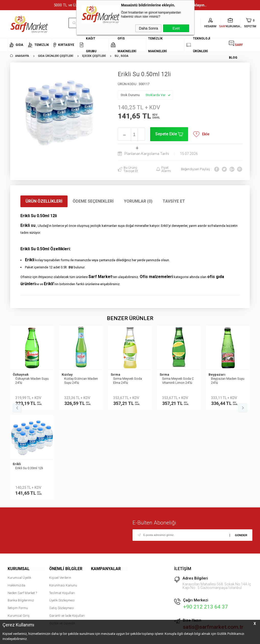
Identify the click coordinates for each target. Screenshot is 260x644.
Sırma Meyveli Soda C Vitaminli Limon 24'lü (129, 381)
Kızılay (18, 374)
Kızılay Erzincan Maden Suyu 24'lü (32, 381)
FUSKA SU (216, 374)
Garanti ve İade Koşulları (67, 525)
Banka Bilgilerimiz (21, 510)
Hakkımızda (16, 495)
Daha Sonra (148, 28)
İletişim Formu (18, 518)
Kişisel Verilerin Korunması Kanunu (63, 491)
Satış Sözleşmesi (62, 518)
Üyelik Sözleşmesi (62, 510)
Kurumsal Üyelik (19, 487)
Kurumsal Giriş (19, 525)
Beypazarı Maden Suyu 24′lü (179, 381)
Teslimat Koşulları (62, 502)
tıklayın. (246, 609)
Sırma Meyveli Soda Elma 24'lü (79, 381)
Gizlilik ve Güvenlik (62, 533)
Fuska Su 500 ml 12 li (226, 379)
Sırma (67, 374)
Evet (176, 28)
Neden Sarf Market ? (22, 502)
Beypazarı (168, 374)
